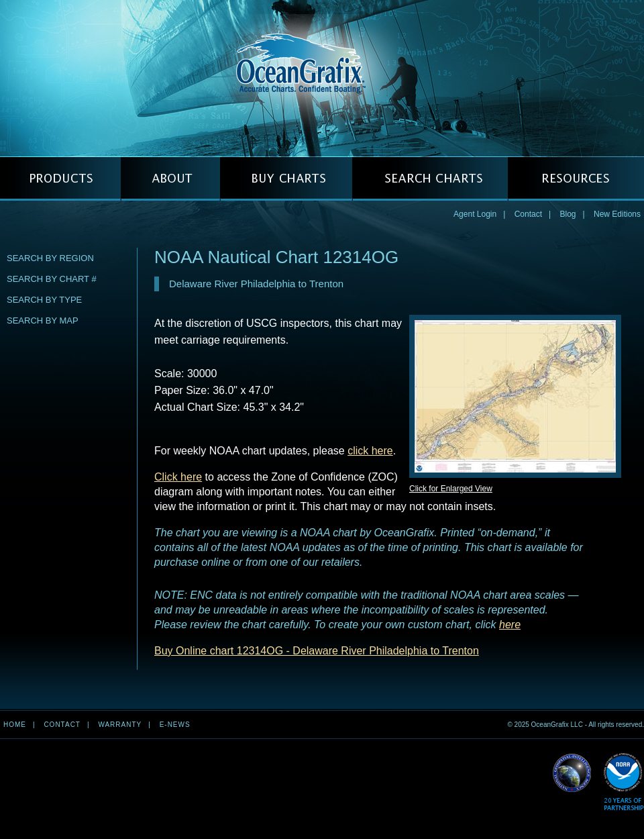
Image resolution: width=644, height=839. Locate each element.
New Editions (617, 214)
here (510, 625)
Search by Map (43, 320)
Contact (528, 214)
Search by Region (50, 258)
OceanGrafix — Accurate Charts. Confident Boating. (322, 78)
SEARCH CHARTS (430, 179)
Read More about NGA (572, 773)
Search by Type (44, 300)
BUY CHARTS (286, 179)
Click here (178, 477)
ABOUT (170, 179)
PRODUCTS (60, 179)
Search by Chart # (52, 279)
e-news (175, 725)
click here (370, 451)
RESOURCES (576, 179)
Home (15, 725)
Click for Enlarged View (451, 489)
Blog (568, 214)
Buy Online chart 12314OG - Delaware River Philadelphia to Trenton (317, 651)
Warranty (120, 725)
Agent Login (475, 214)
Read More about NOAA (624, 782)
